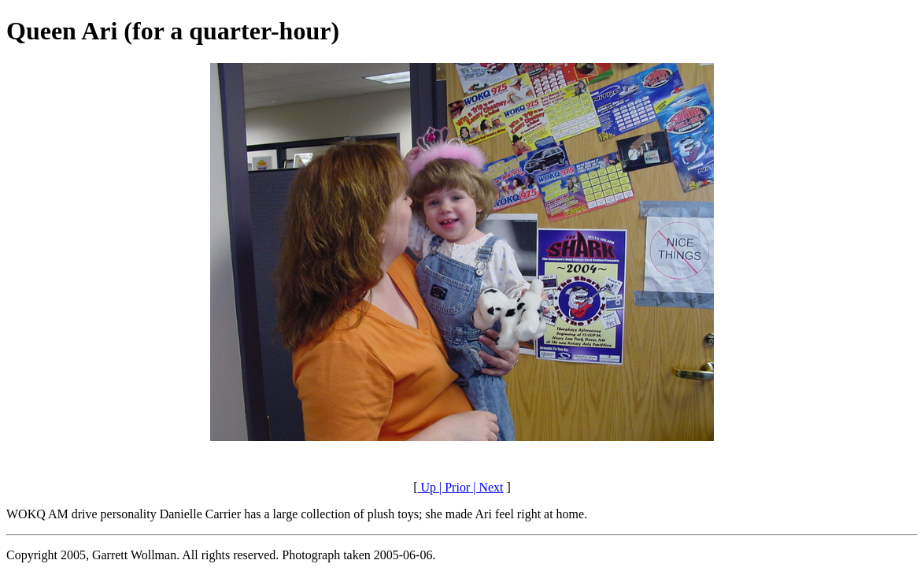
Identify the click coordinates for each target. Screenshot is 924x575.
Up (427, 487)
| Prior (453, 487)
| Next (486, 487)
